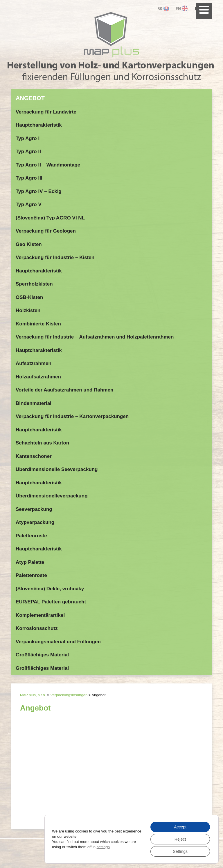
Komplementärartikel (40, 615)
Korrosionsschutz (37, 628)
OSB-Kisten (29, 297)
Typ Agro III (29, 178)
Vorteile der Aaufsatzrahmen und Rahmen (64, 390)
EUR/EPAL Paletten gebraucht (51, 602)
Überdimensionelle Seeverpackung (57, 469)
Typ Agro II (28, 152)
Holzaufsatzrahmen (38, 377)
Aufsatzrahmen (34, 363)
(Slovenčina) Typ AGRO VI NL (50, 218)
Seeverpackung (34, 509)
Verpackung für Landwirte (46, 112)
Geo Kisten (29, 244)
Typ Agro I (28, 138)
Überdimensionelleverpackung (52, 496)
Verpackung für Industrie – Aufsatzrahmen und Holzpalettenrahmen (95, 337)
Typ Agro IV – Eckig (39, 191)
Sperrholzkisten (34, 284)
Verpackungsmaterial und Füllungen (58, 642)
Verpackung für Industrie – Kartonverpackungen (72, 416)
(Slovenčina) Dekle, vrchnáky (50, 589)
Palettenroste (31, 536)
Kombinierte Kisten (38, 324)
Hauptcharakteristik (39, 125)
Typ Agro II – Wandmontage (48, 165)
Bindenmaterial (34, 403)
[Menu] (204, 11)
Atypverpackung (35, 522)
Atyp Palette (30, 562)
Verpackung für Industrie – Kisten (55, 257)
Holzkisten (28, 310)
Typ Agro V (29, 204)
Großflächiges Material (42, 655)
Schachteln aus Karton (42, 443)
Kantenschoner (34, 456)
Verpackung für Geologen (46, 231)
